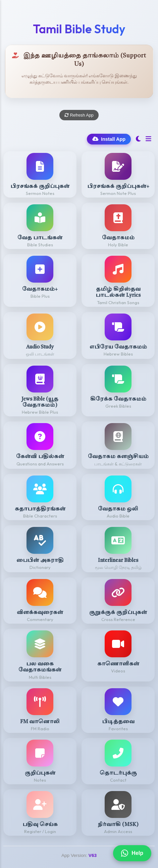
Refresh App (79, 115)
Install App (109, 139)
